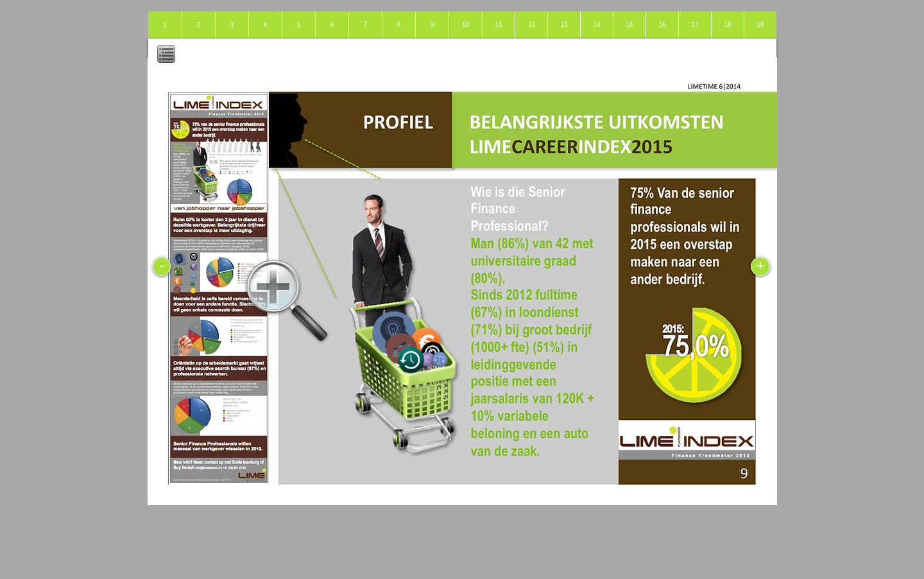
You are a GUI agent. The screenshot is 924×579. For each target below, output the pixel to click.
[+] (760, 266)
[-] (162, 266)
